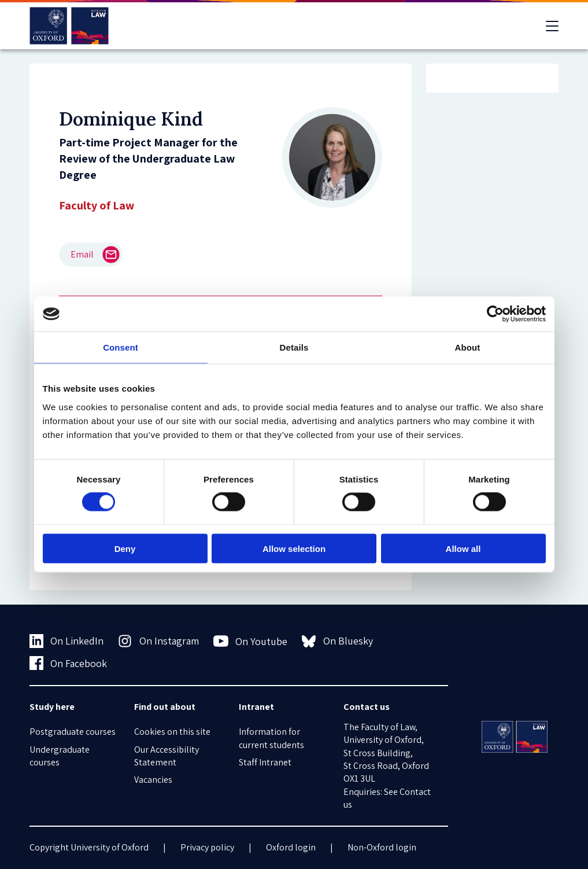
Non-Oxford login (382, 847)
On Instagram (158, 641)
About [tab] (468, 347)
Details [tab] (294, 347)
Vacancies (153, 780)
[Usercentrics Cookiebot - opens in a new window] (495, 314)
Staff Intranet (265, 762)
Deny (125, 548)
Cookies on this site (172, 732)
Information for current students (271, 738)
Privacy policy (207, 847)
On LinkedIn (67, 641)
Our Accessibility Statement (167, 756)
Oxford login (291, 847)
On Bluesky (337, 641)
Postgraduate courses (73, 732)
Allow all (463, 548)
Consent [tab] (121, 347)
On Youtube (251, 641)
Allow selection (294, 548)
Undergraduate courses (60, 756)
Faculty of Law (97, 205)
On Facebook (69, 663)
